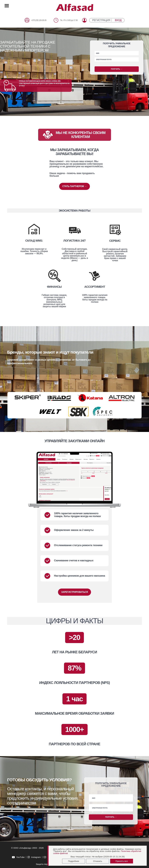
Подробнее (74, 861)
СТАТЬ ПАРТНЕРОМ (74, 186)
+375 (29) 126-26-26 (39, 20)
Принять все (122, 861)
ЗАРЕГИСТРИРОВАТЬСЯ (74, 592)
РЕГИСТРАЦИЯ (101, 20)
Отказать (98, 861)
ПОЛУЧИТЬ (117, 69)
